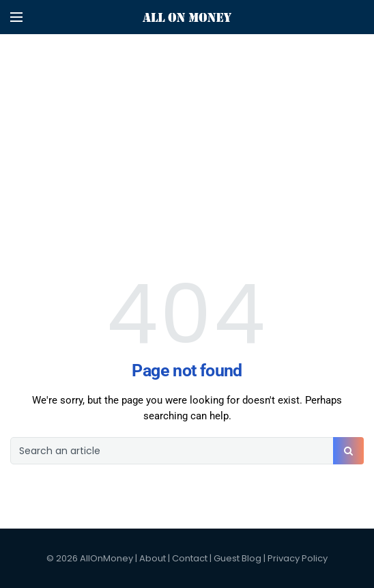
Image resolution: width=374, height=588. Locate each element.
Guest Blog (238, 558)
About (153, 558)
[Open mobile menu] (16, 17)
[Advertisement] (187, 96)
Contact (190, 558)
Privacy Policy (298, 558)
